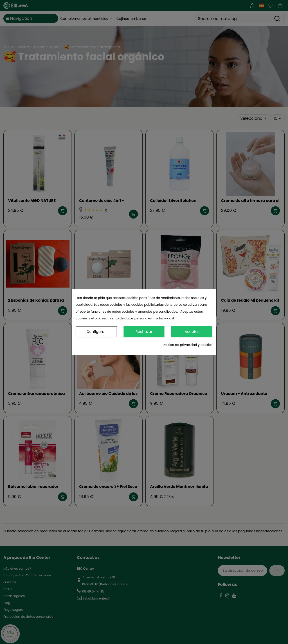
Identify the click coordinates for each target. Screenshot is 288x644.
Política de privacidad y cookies (188, 345)
